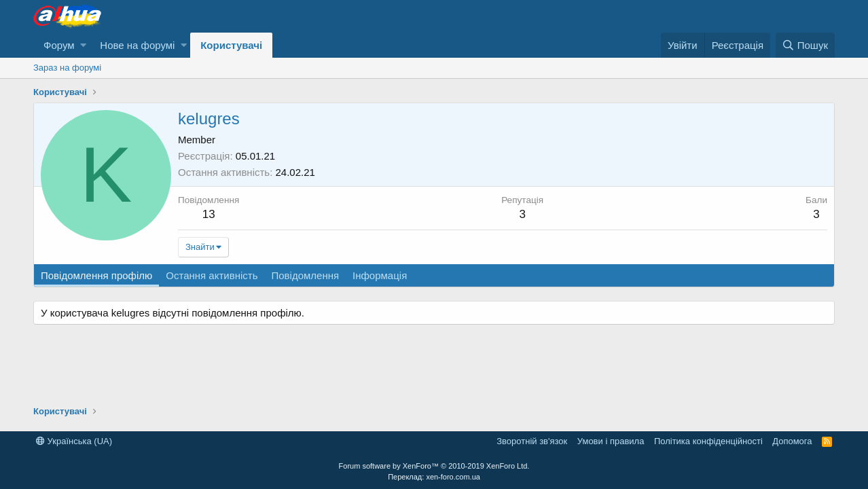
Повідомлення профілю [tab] (96, 275)
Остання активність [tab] (212, 275)
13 (209, 214)
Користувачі (231, 45)
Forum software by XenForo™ (434, 466)
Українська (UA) (74, 441)
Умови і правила (611, 441)
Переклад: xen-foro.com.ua (434, 477)
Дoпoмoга (792, 441)
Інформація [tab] (380, 275)
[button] (83, 45)
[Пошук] (805, 45)
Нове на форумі (137, 45)
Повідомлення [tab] (305, 275)
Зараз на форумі (67, 68)
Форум (59, 45)
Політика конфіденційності (708, 441)
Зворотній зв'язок (532, 441)
